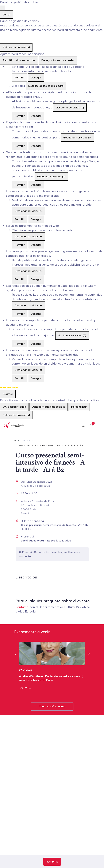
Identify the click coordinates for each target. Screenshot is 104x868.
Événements (27, 441)
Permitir (20, 77)
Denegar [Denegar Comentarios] (36, 146)
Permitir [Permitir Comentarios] (20, 146)
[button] (52, 862)
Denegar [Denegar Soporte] (36, 344)
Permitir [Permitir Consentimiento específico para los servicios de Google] (20, 185)
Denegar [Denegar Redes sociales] (36, 314)
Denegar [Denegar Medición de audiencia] (36, 219)
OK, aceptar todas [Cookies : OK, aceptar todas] (14, 407)
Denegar (36, 77)
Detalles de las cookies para (46, 86)
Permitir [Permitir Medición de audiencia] (20, 219)
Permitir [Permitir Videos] (20, 378)
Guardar (8, 394)
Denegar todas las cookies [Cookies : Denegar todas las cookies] (58, 60)
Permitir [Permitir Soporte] (20, 344)
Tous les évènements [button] (52, 706)
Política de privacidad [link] (16, 47)
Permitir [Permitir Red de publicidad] (20, 279)
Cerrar (7, 14)
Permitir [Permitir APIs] (20, 116)
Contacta (22, 607)
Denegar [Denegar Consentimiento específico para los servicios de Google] (36, 185)
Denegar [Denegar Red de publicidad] (36, 279)
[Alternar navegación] (99, 427)
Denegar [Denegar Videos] (36, 378)
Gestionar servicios (70, 107)
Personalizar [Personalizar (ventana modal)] (79, 407)
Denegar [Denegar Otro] (36, 245)
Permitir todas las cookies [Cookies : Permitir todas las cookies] (19, 60)
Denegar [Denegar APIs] (36, 116)
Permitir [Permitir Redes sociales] (20, 314)
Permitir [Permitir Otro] (20, 245)
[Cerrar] (3, 8)
